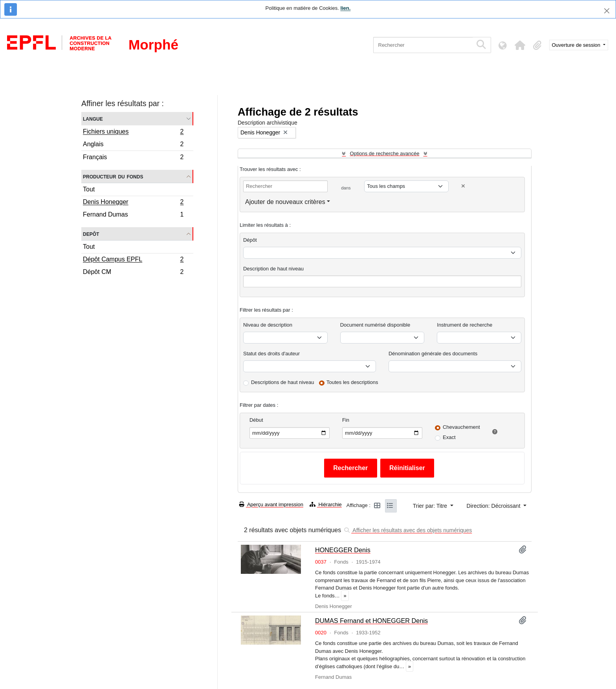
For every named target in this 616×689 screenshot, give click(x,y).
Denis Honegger (133, 203)
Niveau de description (268, 325)
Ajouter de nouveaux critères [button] (285, 202)
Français (133, 158)
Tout (89, 189)
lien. (345, 8)
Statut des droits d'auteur (271, 354)
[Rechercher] (423, 45)
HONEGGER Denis (343, 550)
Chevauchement (461, 427)
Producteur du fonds (113, 176)
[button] (520, 45)
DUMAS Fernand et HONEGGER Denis (371, 621)
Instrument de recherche (465, 325)
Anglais (133, 145)
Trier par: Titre (431, 506)
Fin (346, 420)
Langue (93, 119)
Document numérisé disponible (375, 325)
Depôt (91, 234)
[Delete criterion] (463, 186)
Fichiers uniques (133, 132)
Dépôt (250, 240)
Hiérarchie (326, 504)
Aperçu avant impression (271, 504)
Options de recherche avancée (384, 153)
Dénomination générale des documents (433, 354)
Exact (449, 437)
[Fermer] (607, 11)
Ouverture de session (577, 45)
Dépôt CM (133, 273)
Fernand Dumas (133, 215)
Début (256, 420)
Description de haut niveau (273, 269)
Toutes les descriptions (352, 382)
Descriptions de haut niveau (282, 382)
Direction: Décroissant (494, 506)
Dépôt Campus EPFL (133, 260)
